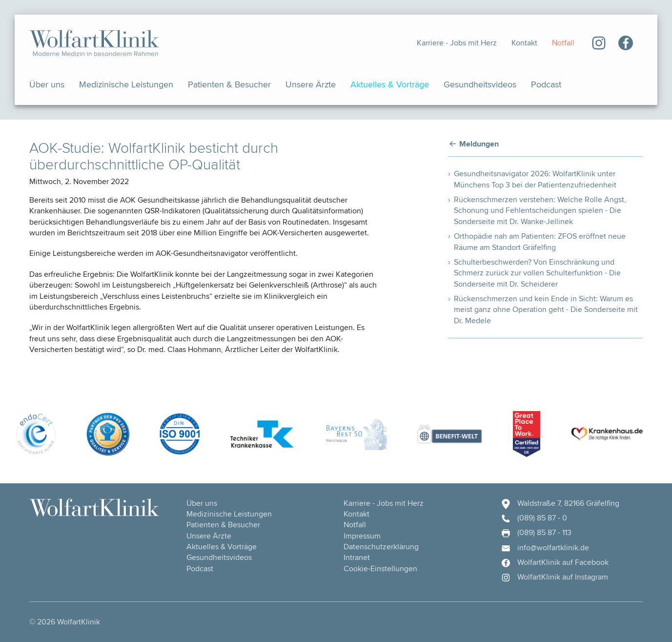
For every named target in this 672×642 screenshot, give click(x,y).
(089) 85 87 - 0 (534, 518)
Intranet (357, 557)
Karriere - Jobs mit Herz (457, 43)
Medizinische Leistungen (126, 84)
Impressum (362, 536)
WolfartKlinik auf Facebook (554, 562)
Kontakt (524, 43)
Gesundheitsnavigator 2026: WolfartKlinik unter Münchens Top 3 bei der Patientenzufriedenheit (535, 179)
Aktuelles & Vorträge (390, 84)
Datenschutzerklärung (381, 547)
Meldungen (479, 144)
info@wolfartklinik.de (545, 548)
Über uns (47, 84)
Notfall (563, 43)
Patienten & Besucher (229, 84)
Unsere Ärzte (311, 84)
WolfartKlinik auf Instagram (554, 577)
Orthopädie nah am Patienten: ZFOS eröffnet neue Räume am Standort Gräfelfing (540, 241)
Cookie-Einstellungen (380, 569)
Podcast (546, 84)
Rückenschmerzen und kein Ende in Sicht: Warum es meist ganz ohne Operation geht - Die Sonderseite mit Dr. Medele (546, 310)
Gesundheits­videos (480, 84)
